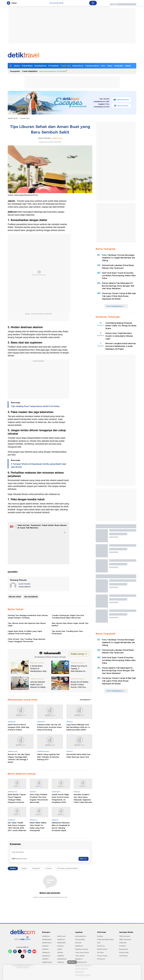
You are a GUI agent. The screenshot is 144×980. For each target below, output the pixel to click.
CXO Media (123, 956)
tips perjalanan (31, 597)
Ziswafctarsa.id (81, 962)
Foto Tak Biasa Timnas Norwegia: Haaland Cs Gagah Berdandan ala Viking (118, 258)
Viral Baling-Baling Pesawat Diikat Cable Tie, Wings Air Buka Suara (121, 326)
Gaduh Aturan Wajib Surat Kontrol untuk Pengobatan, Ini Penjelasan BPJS (60, 798)
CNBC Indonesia (125, 939)
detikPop (61, 962)
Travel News (27, 66)
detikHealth (61, 943)
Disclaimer (101, 959)
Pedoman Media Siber (105, 939)
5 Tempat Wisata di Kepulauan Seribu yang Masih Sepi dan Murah (39, 465)
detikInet (45, 946)
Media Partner (102, 949)
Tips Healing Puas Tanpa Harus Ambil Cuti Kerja (35, 406)
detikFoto (61, 956)
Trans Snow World (82, 952)
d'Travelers (53, 66)
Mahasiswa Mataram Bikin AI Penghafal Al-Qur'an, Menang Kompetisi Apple (61, 827)
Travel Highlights (30, 71)
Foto (103, 66)
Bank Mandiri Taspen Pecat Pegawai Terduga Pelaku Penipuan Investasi (17, 798)
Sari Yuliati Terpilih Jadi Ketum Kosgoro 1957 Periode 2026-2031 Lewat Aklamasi (17, 827)
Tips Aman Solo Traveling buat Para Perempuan (67, 632)
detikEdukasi (47, 939)
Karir (99, 943)
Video (110, 66)
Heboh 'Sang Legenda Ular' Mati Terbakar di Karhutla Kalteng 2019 (49, 757)
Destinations (41, 66)
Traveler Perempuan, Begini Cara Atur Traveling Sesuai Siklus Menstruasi (68, 616)
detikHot (45, 949)
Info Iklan (100, 952)
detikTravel (13, 118)
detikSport (46, 952)
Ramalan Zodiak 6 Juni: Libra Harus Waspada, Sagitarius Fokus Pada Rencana (83, 798)
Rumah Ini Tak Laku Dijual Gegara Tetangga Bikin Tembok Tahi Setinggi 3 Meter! (19, 758)
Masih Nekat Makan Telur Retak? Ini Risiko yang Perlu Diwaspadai (38, 827)
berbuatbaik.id (81, 936)
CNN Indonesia (125, 936)
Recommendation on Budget (53, 71)
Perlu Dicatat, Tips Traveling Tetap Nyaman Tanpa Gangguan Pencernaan (27, 640)
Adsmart (78, 943)
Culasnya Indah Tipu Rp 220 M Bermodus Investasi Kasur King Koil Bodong (49, 727)
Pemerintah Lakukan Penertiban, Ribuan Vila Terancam (118, 267)
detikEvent (79, 946)
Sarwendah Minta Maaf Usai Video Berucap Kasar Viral (78, 756)
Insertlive (122, 946)
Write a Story (121, 106)
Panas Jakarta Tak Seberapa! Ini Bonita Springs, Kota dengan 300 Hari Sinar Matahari (118, 286)
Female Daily (124, 952)
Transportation (92, 66)
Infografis (119, 66)
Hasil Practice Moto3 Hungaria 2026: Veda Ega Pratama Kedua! (18, 727)
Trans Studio (80, 956)
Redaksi (100, 936)
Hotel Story (78, 66)
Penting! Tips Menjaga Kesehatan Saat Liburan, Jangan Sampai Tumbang (28, 616)
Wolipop (60, 946)
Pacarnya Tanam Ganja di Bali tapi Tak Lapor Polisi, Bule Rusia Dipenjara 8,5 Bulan (119, 296)
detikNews (46, 936)
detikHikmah (62, 959)
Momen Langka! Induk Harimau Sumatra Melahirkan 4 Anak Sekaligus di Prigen (121, 346)
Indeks (128, 66)
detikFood (61, 939)
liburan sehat (15, 597)
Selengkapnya (86, 700)
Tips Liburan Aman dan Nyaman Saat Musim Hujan (27, 624)
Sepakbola (46, 956)
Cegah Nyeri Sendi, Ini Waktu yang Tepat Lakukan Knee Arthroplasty (25, 632)
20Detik (60, 952)
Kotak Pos (101, 946)
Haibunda (123, 943)
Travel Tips (66, 66)
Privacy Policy (102, 956)
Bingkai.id (79, 959)
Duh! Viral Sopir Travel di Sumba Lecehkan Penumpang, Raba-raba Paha (119, 276)
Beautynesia (124, 949)
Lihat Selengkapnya (116, 306)
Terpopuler (15, 71)
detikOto (45, 959)
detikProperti (47, 962)
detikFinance (47, 943)
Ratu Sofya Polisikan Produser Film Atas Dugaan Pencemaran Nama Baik (39, 798)
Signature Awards (82, 949)
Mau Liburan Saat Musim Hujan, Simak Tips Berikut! (70, 624)
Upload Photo (121, 100)
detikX (60, 949)
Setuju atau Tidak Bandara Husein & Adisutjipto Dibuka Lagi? (119, 336)
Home (17, 66)
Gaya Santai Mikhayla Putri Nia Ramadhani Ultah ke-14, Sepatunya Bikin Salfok (78, 727)
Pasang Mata (80, 939)
